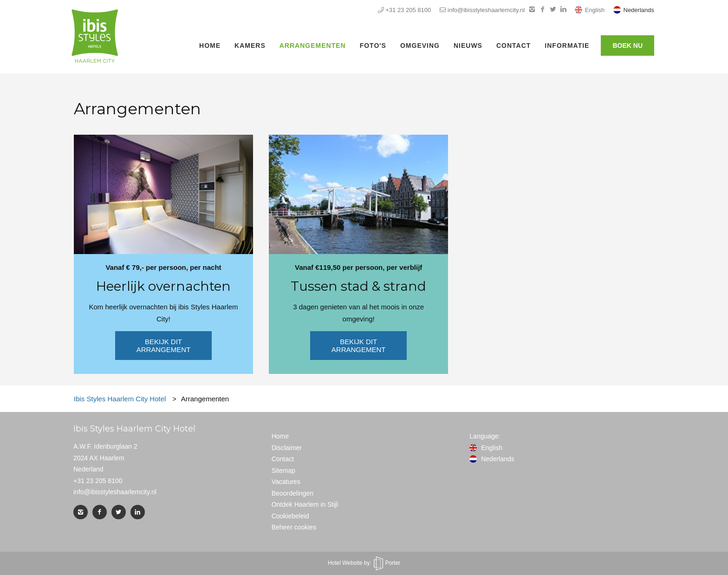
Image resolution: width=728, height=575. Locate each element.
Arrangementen (313, 46)
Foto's (373, 46)
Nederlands (634, 10)
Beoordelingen (292, 493)
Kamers (250, 46)
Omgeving (420, 46)
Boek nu (627, 46)
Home (210, 46)
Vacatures (286, 482)
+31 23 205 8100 (405, 10)
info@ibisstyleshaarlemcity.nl (482, 10)
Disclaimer (287, 448)
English (591, 10)
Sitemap (283, 470)
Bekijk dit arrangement (164, 346)
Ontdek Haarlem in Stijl (305, 504)
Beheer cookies (294, 527)
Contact (513, 46)
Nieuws (468, 46)
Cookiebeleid (290, 516)
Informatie (567, 46)
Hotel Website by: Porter (364, 563)
